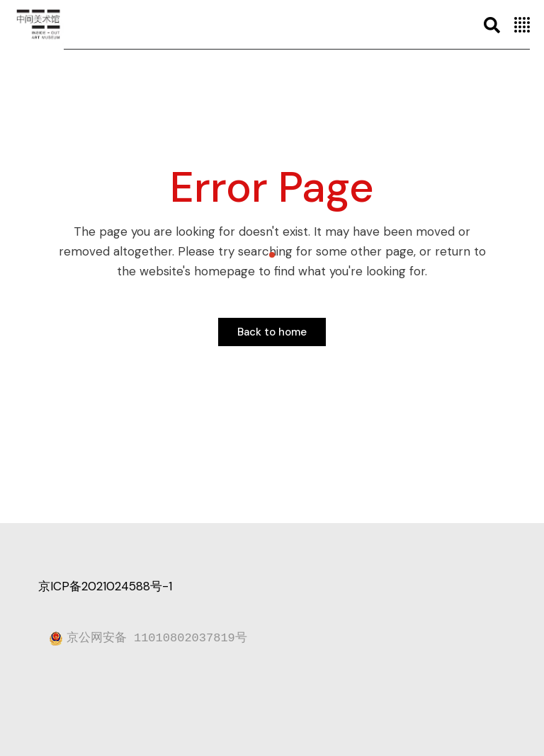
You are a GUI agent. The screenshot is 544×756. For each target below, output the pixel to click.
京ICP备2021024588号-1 (105, 586)
